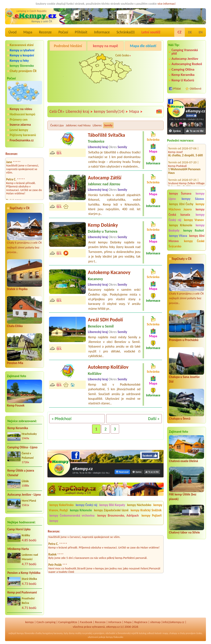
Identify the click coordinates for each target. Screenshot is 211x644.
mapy (165, 633)
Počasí (63, 32)
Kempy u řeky (19, 61)
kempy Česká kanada (186, 212)
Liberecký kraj (79, 112)
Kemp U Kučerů (183, 80)
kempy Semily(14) (111, 112)
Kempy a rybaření (22, 50)
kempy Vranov (194, 220)
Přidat (177, 89)
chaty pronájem (188, 633)
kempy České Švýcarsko (186, 244)
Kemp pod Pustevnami (22, 592)
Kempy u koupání (22, 55)
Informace (102, 32)
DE (190, 32)
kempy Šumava (180, 194)
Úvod (12, 32)
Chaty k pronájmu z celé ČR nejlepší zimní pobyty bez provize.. (25, 233)
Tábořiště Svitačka (106, 135)
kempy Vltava (178, 236)
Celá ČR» (57, 111)
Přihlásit (81, 32)
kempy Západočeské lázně (111, 510)
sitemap (155, 622)
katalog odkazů (147, 633)
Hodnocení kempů (22, 114)
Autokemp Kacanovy (109, 272)
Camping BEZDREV (57, 59)
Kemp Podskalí (177, 161)
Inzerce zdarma (20, 125)
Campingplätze (68, 622)
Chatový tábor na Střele (184, 532)
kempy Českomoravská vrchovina (72, 516)
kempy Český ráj (87, 505)
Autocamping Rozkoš (187, 64)
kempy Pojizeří (152, 516)
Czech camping (46, 622)
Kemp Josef (175, 147)
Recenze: (12, 154)
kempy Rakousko (115, 637)
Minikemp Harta (18, 549)
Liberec (97, 125)
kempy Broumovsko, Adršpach (118, 516)
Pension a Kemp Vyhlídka (24, 573)
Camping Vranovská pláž (185, 52)
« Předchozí (61, 419)
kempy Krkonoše (181, 225)
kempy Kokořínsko (61, 505)
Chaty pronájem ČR (23, 71)
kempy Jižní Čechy (181, 204)
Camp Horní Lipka (19, 529)
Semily (108, 125)
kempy (54, 521)
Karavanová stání (22, 45)
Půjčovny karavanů (23, 135)
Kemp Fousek (16, 405)
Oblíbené (195, 89)
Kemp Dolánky (103, 225)
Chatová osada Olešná (183, 461)
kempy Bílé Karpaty (112, 505)
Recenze (45, 32)
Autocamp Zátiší (105, 178)
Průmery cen (19, 119)
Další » (154, 419)
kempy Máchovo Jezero (186, 207)
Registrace (141, 622)
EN (201, 32)
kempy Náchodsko (139, 505)
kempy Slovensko (22, 66)
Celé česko (122, 55)
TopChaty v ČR (20, 208)
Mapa (28, 32)
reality (78, 633)
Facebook (86, 622)
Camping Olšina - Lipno (22, 447)
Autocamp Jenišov (185, 59)
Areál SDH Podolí (105, 320)
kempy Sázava (193, 199)
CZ (180, 32)
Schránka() (126, 32)
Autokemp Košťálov (108, 367)
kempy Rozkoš (194, 231)
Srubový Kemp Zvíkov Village (186, 179)
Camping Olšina (183, 69)
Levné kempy (19, 130)
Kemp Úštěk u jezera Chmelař (21, 473)
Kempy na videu (21, 109)
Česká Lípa (57, 125)
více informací (166, 4)
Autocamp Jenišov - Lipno (24, 495)
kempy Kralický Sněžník (146, 510)
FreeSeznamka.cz (22, 140)
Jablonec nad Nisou (78, 125)
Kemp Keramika (18, 428)
